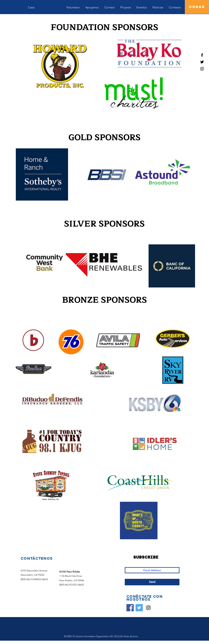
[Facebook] (130, 608)
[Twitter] (139, 608)
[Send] (152, 582)
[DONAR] (197, 7)
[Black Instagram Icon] (202, 69)
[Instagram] (148, 608)
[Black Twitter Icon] (202, 62)
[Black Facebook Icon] (202, 55)
